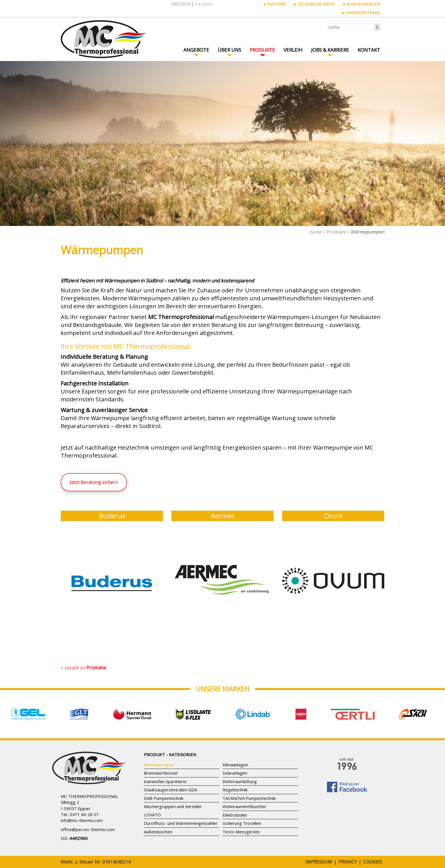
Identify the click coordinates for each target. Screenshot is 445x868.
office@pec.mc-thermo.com (88, 829)
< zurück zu (83, 668)
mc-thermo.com (87, 820)
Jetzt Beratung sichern (94, 482)
